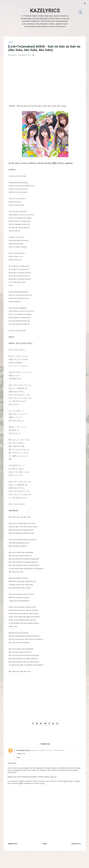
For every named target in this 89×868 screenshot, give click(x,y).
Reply (18, 757)
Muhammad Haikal (23, 750)
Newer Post (13, 844)
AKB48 (10, 42)
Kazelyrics (45, 11)
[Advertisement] (45, 75)
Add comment (12, 763)
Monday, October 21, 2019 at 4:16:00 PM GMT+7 (48, 750)
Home (45, 844)
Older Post (76, 844)
